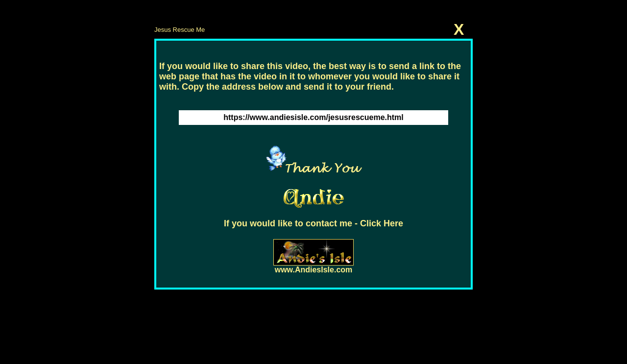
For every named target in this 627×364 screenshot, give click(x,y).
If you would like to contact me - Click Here (313, 223)
